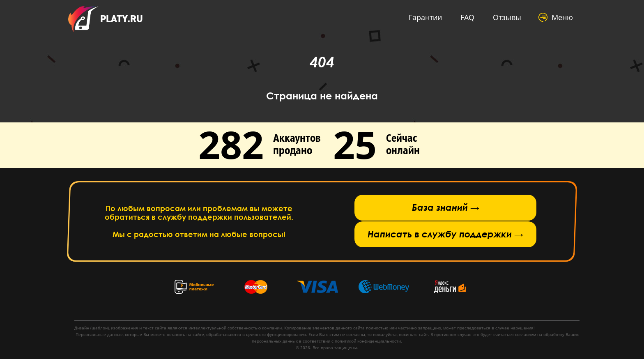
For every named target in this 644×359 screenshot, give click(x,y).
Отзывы (507, 17)
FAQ (467, 17)
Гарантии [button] (425, 17)
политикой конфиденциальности (368, 341)
